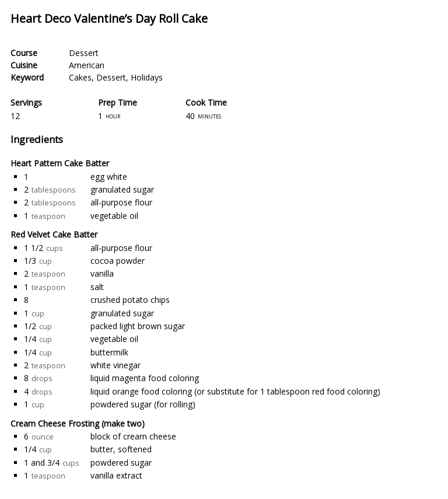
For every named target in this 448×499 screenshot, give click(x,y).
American (87, 65)
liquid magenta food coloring (145, 378)
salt (97, 287)
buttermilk (109, 352)
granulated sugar (122, 189)
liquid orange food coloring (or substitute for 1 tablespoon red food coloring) (235, 391)
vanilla (102, 273)
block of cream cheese (133, 436)
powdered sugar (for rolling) (143, 404)
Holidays (147, 77)
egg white (109, 177)
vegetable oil (114, 216)
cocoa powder (118, 261)
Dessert (84, 53)
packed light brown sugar (138, 326)
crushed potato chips (130, 300)
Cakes (80, 77)
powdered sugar (121, 463)
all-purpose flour (121, 202)
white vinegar (116, 365)
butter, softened (121, 449)
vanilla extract (116, 475)
